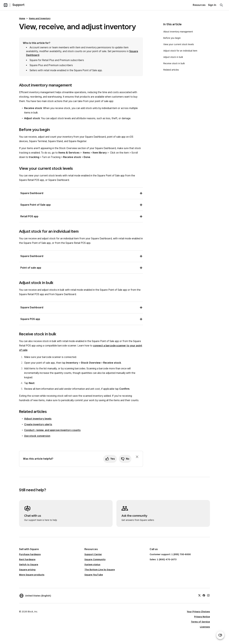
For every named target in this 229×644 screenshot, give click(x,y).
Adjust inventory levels (38, 419)
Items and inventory (40, 18)
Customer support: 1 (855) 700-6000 (170, 554)
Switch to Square (29, 565)
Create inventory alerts (38, 424)
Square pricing (27, 570)
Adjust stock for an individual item (180, 51)
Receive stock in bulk (174, 63)
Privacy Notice (202, 617)
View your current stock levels (179, 44)
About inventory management (178, 32)
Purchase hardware (30, 554)
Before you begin (172, 38)
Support (18, 5)
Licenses (205, 627)
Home (22, 18)
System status (92, 565)
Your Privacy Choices (198, 612)
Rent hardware (27, 559)
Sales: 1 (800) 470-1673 (163, 559)
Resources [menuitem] (199, 5)
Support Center (93, 554)
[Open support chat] (220, 635)
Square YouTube (94, 575)
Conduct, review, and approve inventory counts (52, 430)
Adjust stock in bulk (173, 57)
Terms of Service (200, 622)
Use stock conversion (37, 436)
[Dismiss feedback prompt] (137, 457)
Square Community (95, 559)
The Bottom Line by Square (100, 570)
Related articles (171, 70)
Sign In (212, 5)
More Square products (32, 575)
